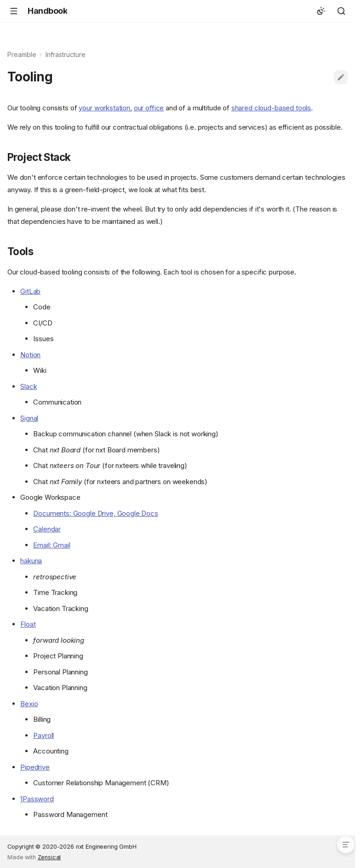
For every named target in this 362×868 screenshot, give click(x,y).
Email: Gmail (52, 545)
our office (149, 108)
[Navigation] (14, 11)
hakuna (31, 561)
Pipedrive (35, 767)
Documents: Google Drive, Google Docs (96, 513)
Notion (30, 355)
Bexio (29, 704)
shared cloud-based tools (271, 108)
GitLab (30, 291)
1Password (37, 799)
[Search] (341, 11)
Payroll (43, 735)
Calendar (47, 529)
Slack (29, 386)
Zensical (49, 857)
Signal (29, 418)
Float (28, 624)
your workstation (104, 108)
